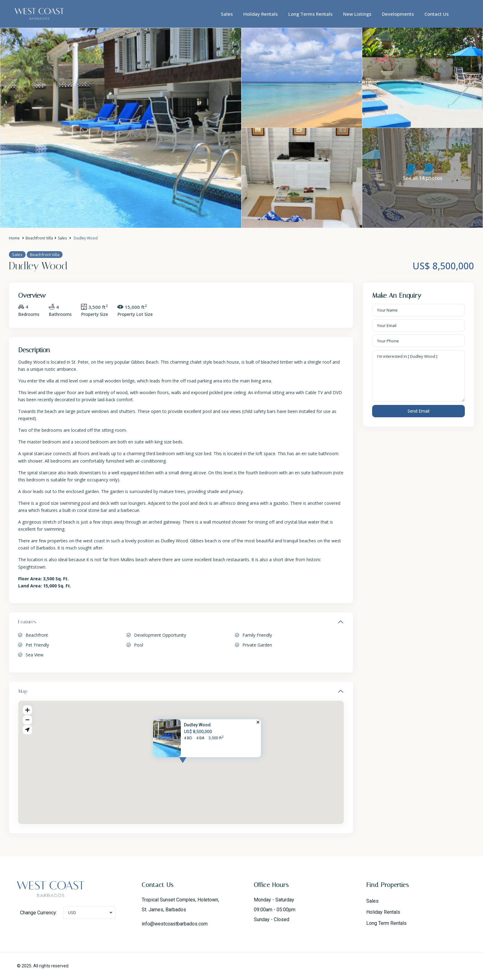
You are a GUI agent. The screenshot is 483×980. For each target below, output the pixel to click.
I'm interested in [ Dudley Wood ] (419, 376)
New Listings (357, 14)
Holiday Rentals (261, 14)
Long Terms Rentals (310, 14)
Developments (398, 14)
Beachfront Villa (39, 238)
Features (27, 622)
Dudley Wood (197, 725)
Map (23, 691)
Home (14, 238)
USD (72, 913)
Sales (227, 14)
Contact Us (437, 14)
